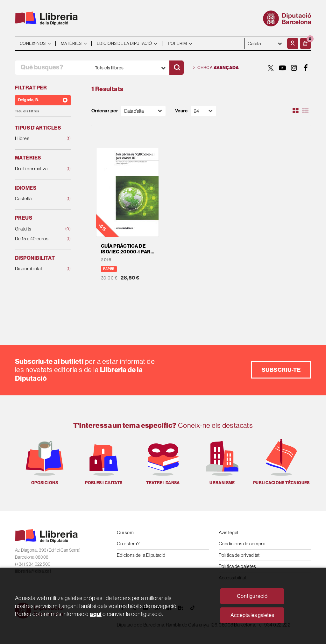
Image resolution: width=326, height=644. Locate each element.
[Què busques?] (53, 68)
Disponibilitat (38, 269)
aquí (96, 614)
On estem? (128, 544)
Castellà (38, 199)
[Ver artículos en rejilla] (296, 111)
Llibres (38, 139)
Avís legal (229, 532)
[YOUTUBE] (282, 68)
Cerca (216, 68)
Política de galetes (237, 566)
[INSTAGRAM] (294, 68)
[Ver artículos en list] (305, 111)
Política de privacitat (239, 555)
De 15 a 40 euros (38, 239)
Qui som (125, 532)
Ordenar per (105, 111)
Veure (181, 111)
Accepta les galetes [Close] (252, 615)
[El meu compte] (293, 43)
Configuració (252, 596)
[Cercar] (177, 68)
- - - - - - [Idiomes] (265, 43)
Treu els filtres (27, 111)
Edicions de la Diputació (141, 555)
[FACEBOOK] (306, 68)
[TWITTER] (271, 68)
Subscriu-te (281, 370)
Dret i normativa (38, 169)
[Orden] (143, 111)
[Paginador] (203, 111)
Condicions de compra (242, 544)
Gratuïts (38, 229)
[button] (305, 43)
